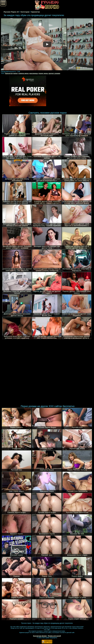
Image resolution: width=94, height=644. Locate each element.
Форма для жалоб (54, 636)
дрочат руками (54, 73)
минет (16, 73)
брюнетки (9, 73)
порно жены (43, 73)
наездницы (34, 73)
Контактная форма (40, 636)
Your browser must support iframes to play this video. (47, 44)
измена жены (24, 73)
